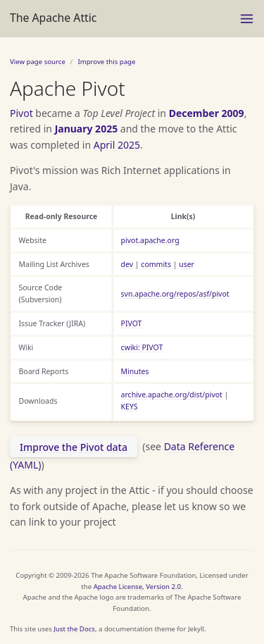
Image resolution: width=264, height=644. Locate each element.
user (187, 264)
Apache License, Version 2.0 (137, 587)
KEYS (130, 407)
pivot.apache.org (150, 240)
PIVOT (132, 323)
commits (156, 264)
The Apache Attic (53, 18)
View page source (38, 62)
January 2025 (87, 129)
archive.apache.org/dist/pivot (172, 395)
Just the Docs (74, 629)
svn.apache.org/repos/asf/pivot (175, 294)
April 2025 (117, 145)
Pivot (21, 113)
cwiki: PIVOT (142, 347)
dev (127, 264)
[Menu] (247, 19)
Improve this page (106, 62)
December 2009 (207, 113)
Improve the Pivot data (74, 447)
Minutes (135, 371)
